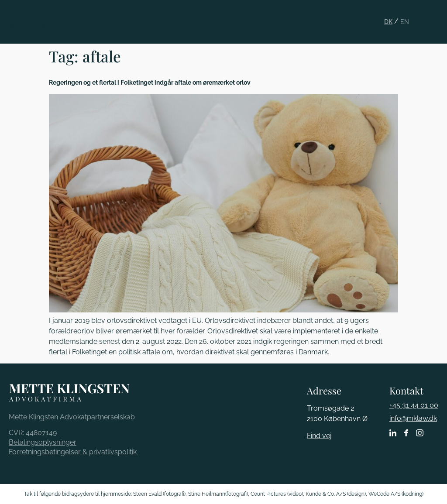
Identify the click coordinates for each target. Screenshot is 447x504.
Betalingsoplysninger (43, 442)
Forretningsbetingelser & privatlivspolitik (73, 452)
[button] (435, 15)
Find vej (319, 436)
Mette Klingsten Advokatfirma (51, 27)
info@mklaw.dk (413, 418)
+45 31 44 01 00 (414, 405)
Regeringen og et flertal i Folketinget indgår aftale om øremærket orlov (150, 82)
